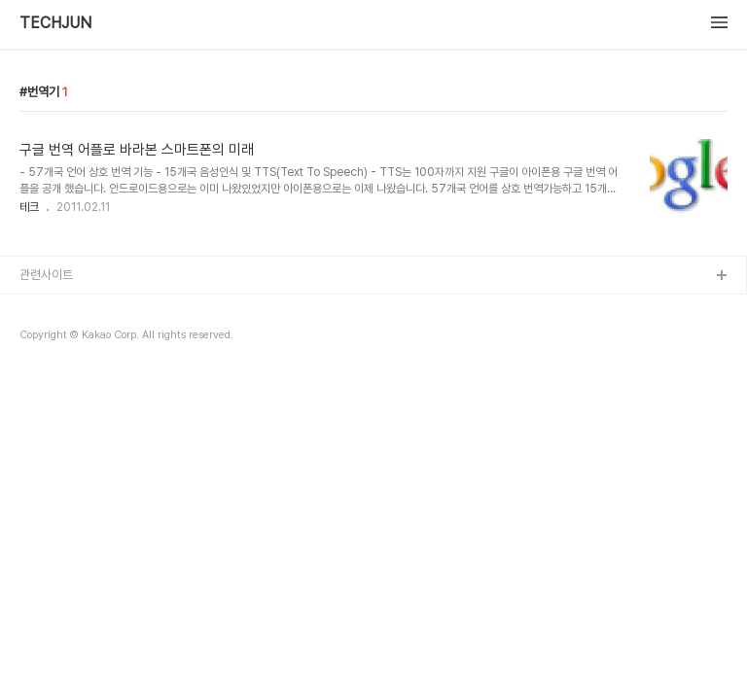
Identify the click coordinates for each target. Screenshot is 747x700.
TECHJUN (55, 23)
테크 (29, 207)
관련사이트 (46, 275)
